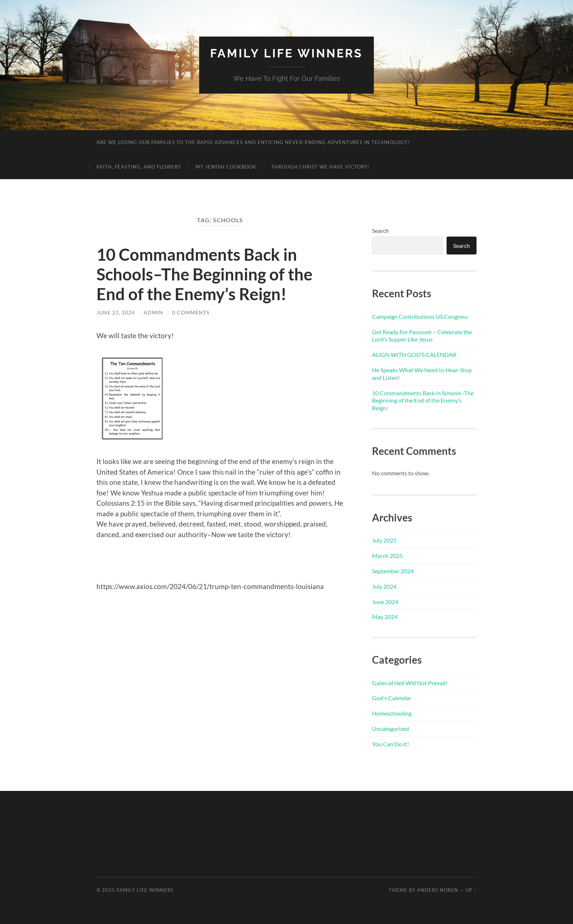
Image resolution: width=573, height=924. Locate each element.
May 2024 (385, 617)
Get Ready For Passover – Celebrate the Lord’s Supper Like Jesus (422, 336)
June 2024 (385, 602)
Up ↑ (471, 890)
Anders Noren (438, 890)
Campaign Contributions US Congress (420, 316)
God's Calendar (392, 698)
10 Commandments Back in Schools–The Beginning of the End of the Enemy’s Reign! (204, 274)
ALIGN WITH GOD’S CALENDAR (414, 354)
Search (380, 231)
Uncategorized (390, 729)
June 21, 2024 (116, 312)
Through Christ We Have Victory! (320, 167)
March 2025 (387, 556)
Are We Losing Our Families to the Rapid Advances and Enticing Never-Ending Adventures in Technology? (253, 142)
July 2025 (384, 540)
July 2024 (384, 586)
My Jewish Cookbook (226, 167)
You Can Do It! (390, 744)
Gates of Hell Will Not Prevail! (410, 683)
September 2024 (393, 571)
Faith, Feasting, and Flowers (139, 167)
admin (153, 312)
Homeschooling (392, 713)
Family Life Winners (286, 53)
